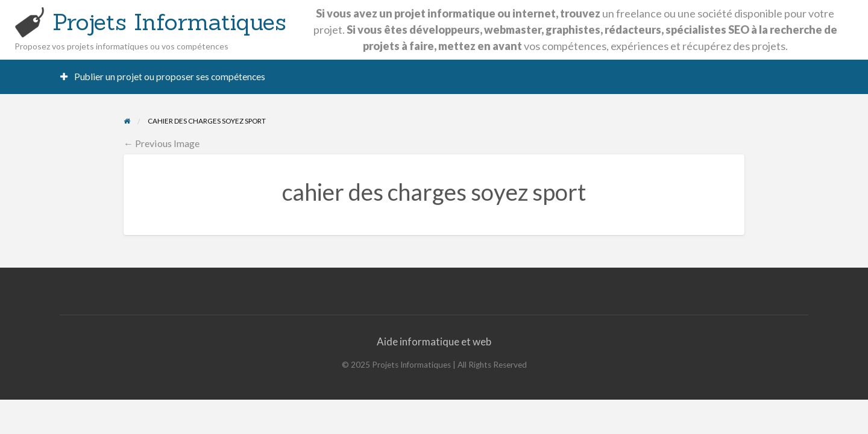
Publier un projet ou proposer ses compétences (163, 77)
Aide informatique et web (434, 341)
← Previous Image (162, 143)
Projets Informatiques (169, 22)
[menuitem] (163, 77)
